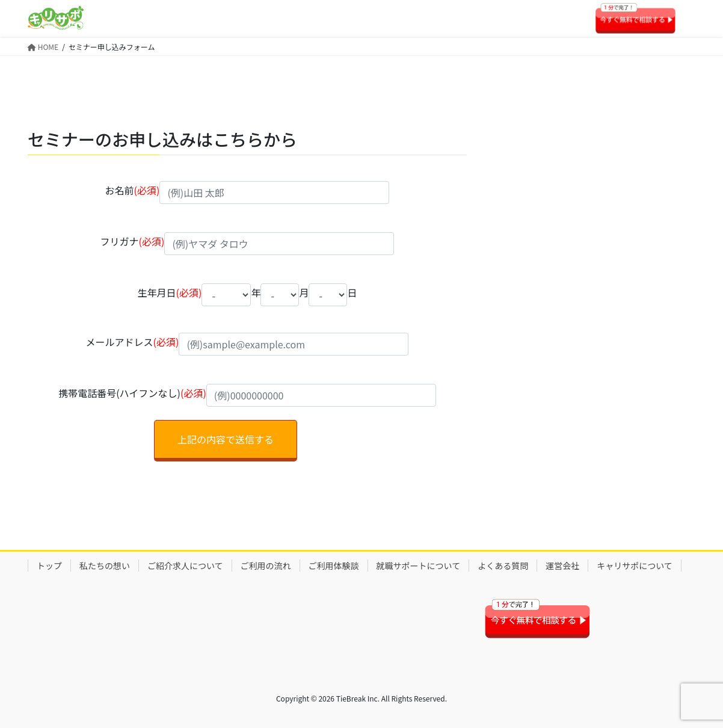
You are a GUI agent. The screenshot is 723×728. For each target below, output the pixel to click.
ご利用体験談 (334, 566)
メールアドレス (248, 345)
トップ (49, 566)
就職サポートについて (419, 566)
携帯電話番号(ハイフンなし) (247, 396)
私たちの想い (105, 566)
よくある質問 (503, 566)
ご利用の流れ (266, 566)
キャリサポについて (635, 566)
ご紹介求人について (185, 566)
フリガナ (248, 245)
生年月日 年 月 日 (248, 295)
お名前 (248, 193)
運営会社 (562, 566)
